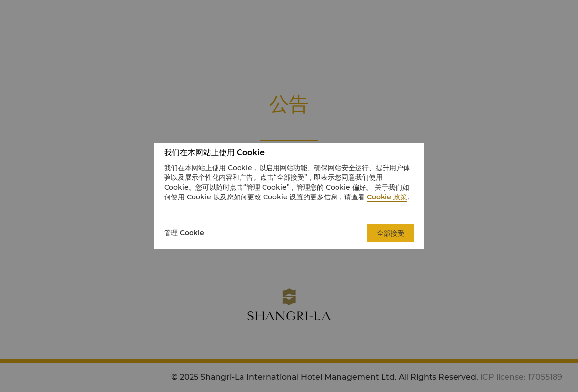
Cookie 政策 (387, 197)
